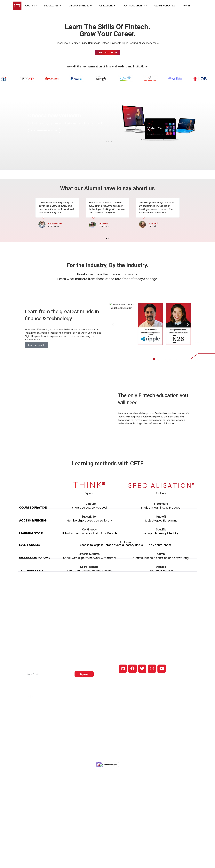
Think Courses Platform (92, 727)
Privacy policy (146, 753)
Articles (112, 705)
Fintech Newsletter (118, 733)
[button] (104, 142)
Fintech (84, 701)
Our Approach (144, 705)
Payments (86, 705)
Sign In (186, 6)
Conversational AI (89, 723)
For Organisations (80, 6)
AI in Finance (87, 715)
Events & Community (135, 6)
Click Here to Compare (44, 130)
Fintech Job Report (118, 709)
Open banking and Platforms (90, 710)
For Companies (146, 724)
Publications (107, 6)
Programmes (53, 6)
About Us (31, 6)
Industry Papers (116, 725)
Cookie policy (161, 753)
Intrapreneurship (89, 719)
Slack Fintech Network (120, 729)
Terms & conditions (177, 753)
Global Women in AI (165, 6)
